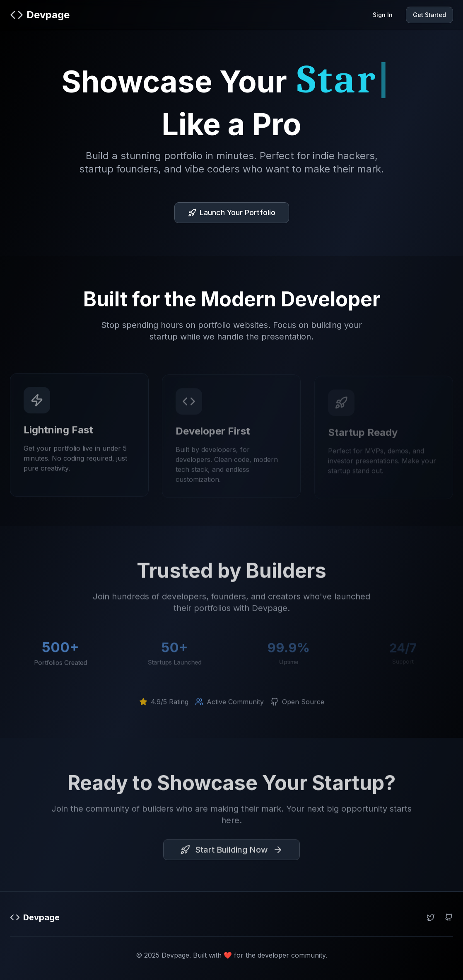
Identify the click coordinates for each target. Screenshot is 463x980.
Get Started (429, 15)
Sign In (383, 15)
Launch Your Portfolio (232, 212)
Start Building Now (231, 852)
